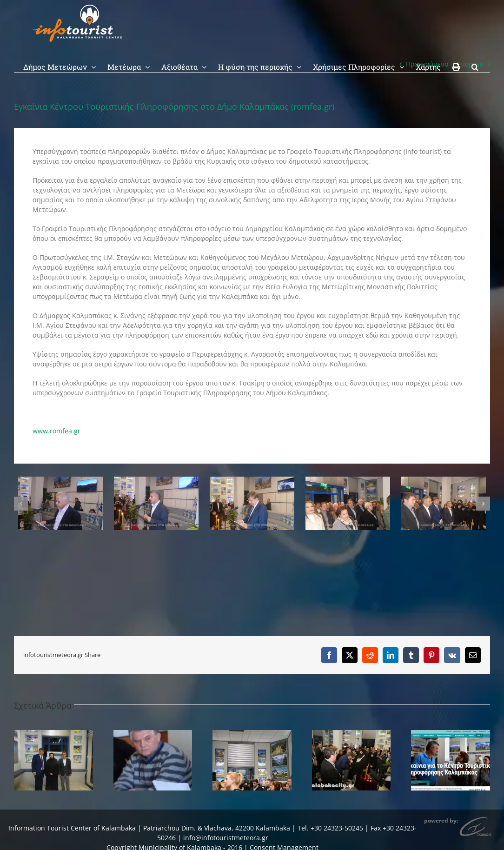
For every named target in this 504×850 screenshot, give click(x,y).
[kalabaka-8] (252, 481)
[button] (475, 66)
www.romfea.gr (56, 431)
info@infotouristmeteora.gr (226, 838)
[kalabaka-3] (444, 481)
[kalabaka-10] (60, 481)
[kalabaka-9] (156, 481)
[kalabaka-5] (348, 481)
